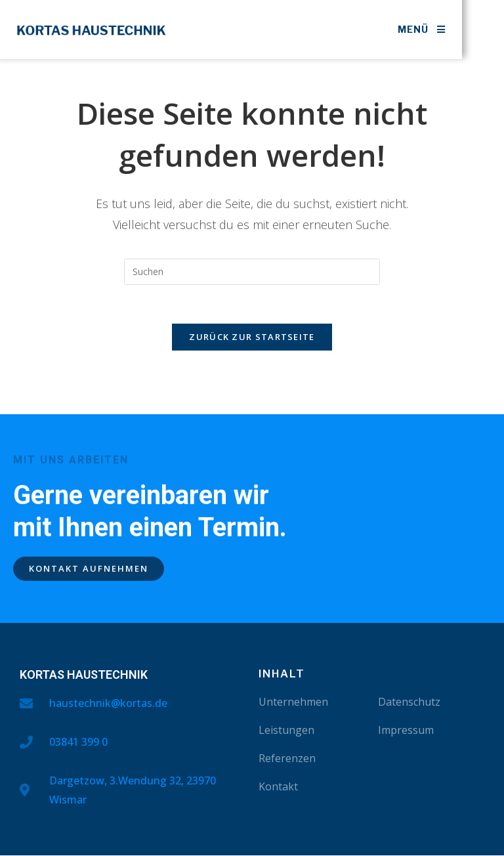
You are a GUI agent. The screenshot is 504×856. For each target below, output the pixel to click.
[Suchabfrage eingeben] (252, 272)
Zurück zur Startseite (252, 338)
